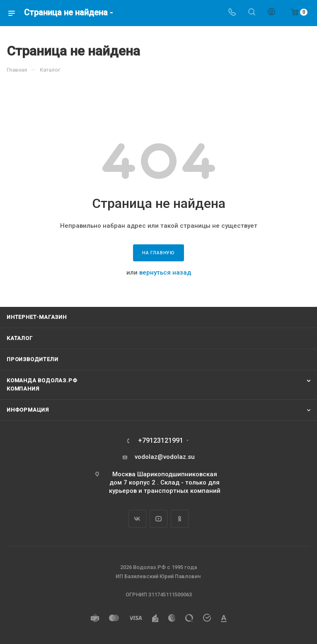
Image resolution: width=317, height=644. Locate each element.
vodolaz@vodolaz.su (165, 457)
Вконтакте (137, 519)
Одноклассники (180, 519)
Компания (23, 389)
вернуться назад (165, 273)
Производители (32, 359)
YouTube (158, 519)
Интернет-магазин (37, 317)
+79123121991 (161, 441)
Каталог (20, 338)
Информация (28, 410)
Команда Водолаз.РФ (42, 380)
